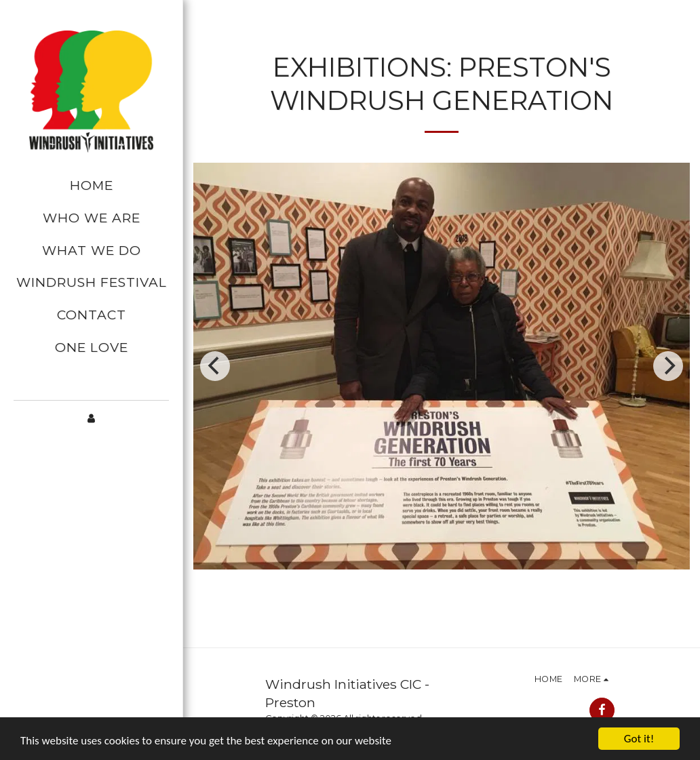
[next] (668, 366)
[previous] (215, 366)
